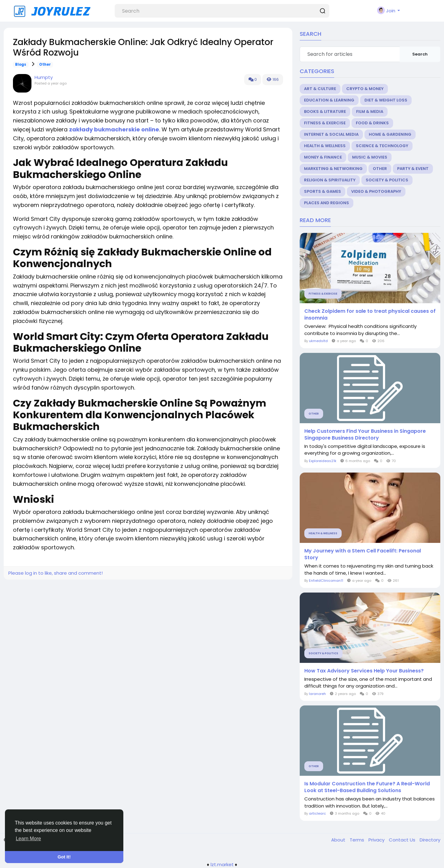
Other (45, 64)
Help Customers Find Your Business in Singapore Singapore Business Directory (365, 435)
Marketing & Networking (333, 169)
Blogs (21, 64)
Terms (358, 840)
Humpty (44, 77)
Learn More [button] (28, 839)
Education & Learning (329, 100)
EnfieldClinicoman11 (326, 581)
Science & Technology (382, 146)
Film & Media (370, 112)
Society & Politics (387, 180)
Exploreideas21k (323, 461)
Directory (430, 840)
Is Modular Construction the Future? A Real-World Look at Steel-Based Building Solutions (367, 787)
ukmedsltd (318, 341)
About (339, 840)
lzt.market (222, 864)
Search (420, 54)
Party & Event (413, 169)
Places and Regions (327, 203)
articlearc (317, 813)
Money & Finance (323, 157)
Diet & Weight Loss (386, 100)
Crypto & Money (365, 89)
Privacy (377, 840)
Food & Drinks (372, 123)
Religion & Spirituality (330, 180)
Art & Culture (320, 89)
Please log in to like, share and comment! (55, 573)
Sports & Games (323, 191)
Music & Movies (370, 157)
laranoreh (317, 694)
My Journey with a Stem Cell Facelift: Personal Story (363, 554)
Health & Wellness (325, 146)
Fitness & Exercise (325, 123)
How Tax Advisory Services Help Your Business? (364, 671)
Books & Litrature (325, 112)
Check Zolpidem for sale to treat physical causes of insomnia (370, 315)
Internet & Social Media (331, 134)
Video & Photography (376, 191)
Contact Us (403, 840)
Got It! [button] (64, 857)
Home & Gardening (390, 134)
